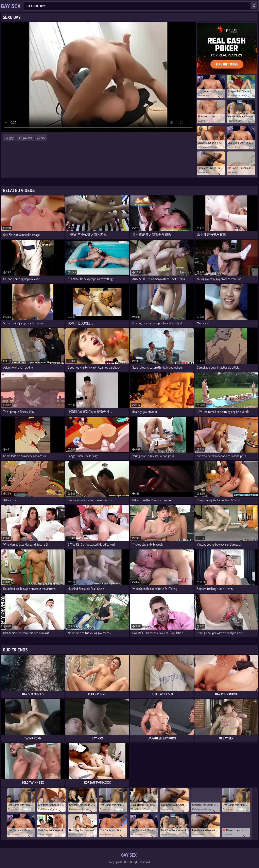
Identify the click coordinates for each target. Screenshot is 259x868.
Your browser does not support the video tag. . (98, 77)
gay (11, 138)
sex (43, 138)
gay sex (27, 138)
